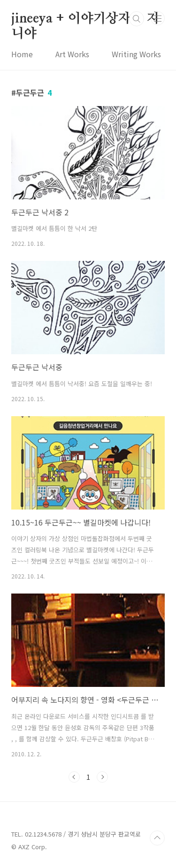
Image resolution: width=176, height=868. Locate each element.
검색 (137, 19)
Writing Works (136, 54)
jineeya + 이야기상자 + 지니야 (85, 19)
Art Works (72, 54)
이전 (74, 777)
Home (22, 54)
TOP (157, 838)
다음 (102, 777)
